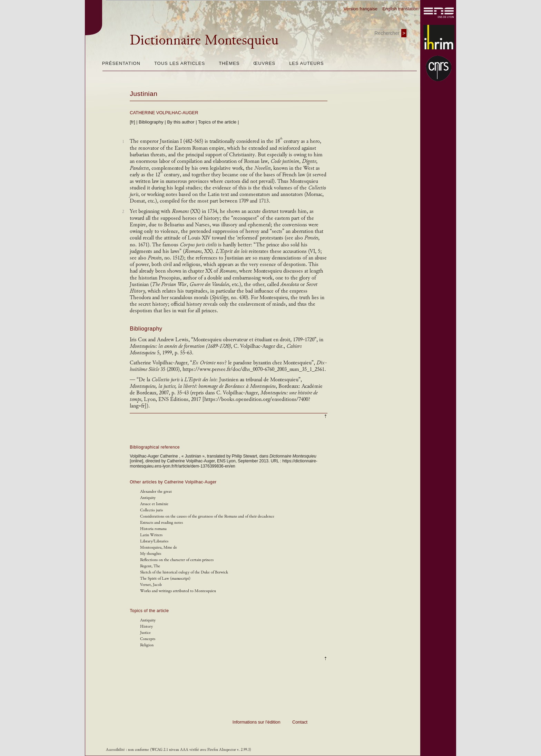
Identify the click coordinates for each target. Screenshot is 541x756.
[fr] (132, 122)
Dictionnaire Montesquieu (204, 40)
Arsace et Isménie (154, 504)
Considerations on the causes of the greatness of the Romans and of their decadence (207, 516)
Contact (300, 722)
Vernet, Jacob (151, 585)
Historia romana (153, 529)
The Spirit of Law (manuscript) (165, 578)
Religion (147, 645)
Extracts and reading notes (161, 523)
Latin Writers (151, 535)
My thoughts (151, 554)
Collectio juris (151, 510)
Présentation (121, 63)
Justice (145, 633)
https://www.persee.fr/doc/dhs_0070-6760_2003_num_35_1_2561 (254, 369)
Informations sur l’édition (257, 722)
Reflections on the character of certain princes (177, 560)
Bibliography (151, 122)
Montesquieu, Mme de (159, 547)
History (146, 626)
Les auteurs (307, 63)
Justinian (144, 94)
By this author (181, 122)
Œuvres (264, 63)
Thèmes (229, 63)
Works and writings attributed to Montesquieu (178, 591)
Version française (361, 9)
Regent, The (150, 566)
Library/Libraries (154, 541)
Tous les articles (180, 63)
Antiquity (148, 498)
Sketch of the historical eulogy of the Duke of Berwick (184, 572)
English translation (400, 9)
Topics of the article (217, 122)
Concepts (148, 639)
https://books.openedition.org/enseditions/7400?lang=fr (220, 403)
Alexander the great (156, 492)
